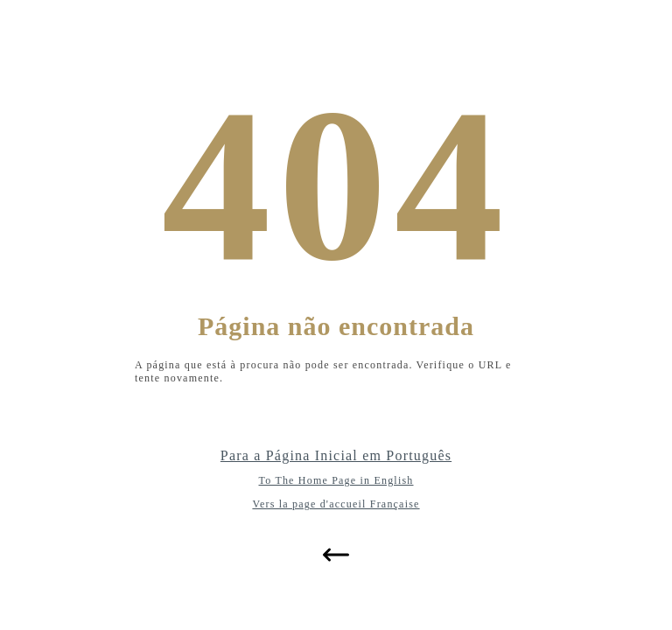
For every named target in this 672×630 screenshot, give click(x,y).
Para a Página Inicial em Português (336, 455)
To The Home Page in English (336, 480)
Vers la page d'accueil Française (336, 504)
